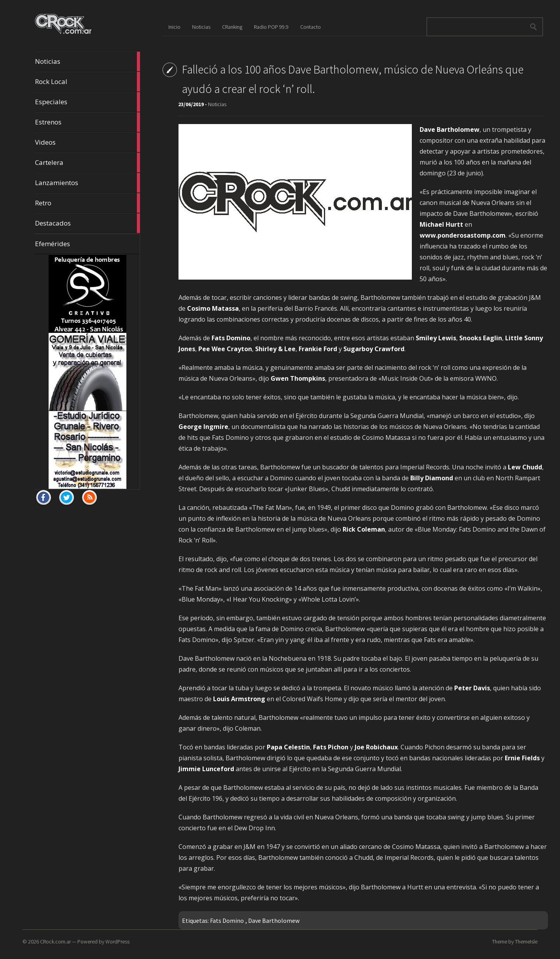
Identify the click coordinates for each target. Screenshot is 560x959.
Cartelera (87, 163)
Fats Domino (227, 920)
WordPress (117, 941)
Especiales (87, 102)
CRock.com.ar (55, 941)
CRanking (232, 27)
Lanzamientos (87, 183)
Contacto (311, 27)
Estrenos (87, 122)
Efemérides (52, 244)
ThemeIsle (526, 941)
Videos (87, 142)
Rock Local (87, 82)
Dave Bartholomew (274, 920)
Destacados (87, 223)
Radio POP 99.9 (271, 27)
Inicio (174, 27)
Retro (87, 203)
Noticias (87, 61)
